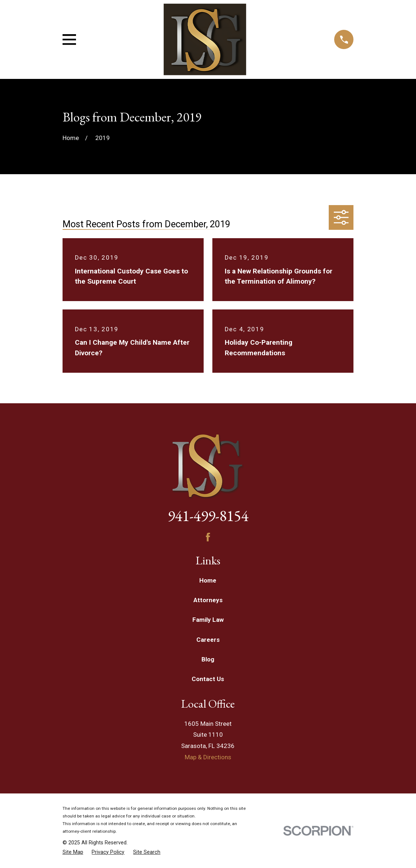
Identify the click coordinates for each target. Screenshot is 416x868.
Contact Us (208, 679)
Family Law (208, 620)
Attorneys (208, 600)
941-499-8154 (208, 516)
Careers (208, 640)
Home (208, 580)
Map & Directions (208, 757)
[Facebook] (208, 537)
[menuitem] (73, 852)
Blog (208, 659)
